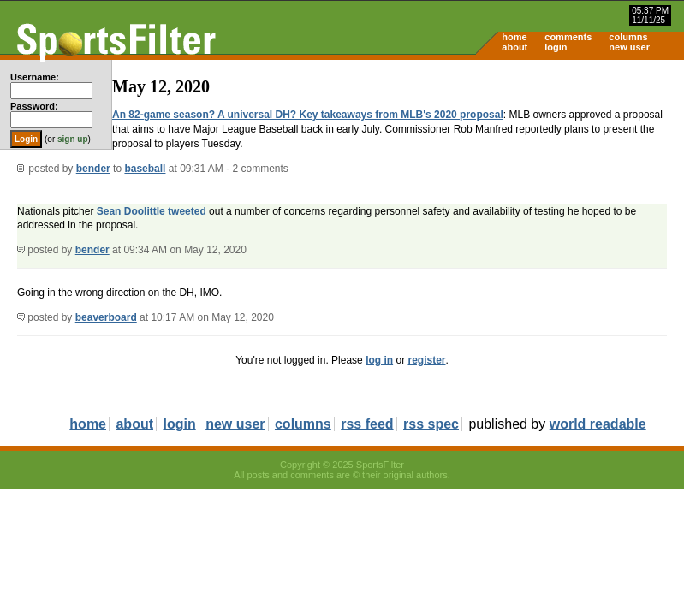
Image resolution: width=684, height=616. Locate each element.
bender (93, 169)
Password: (34, 106)
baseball (145, 169)
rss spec (431, 424)
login (556, 47)
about (514, 47)
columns (628, 37)
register (426, 360)
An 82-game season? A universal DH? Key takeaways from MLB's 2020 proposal (308, 115)
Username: (35, 77)
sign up (73, 139)
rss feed (367, 424)
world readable (598, 424)
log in (379, 360)
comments (568, 37)
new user (629, 47)
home (514, 37)
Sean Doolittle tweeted (152, 211)
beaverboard (106, 317)
